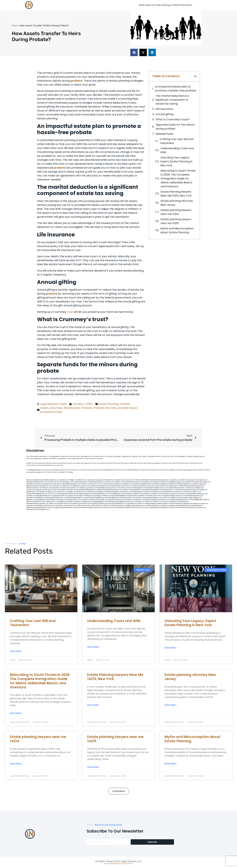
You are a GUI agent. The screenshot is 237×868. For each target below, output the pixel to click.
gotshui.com (105, 486)
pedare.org (120, 480)
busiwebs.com (97, 506)
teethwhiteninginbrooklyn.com (76, 498)
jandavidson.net (31, 508)
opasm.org (197, 504)
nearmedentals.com (42, 500)
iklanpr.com (164, 482)
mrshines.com (127, 490)
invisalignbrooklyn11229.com (201, 500)
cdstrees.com (202, 508)
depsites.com (189, 504)
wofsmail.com (43, 492)
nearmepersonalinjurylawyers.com (157, 488)
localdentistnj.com (111, 480)
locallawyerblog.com (116, 486)
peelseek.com (198, 506)
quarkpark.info (156, 508)
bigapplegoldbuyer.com (101, 502)
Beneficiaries (72, 408)
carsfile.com (166, 498)
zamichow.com (86, 484)
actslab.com (157, 482)
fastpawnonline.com (85, 494)
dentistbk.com (103, 500)
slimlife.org (158, 484)
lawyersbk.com (166, 494)
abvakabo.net (146, 480)
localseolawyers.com (169, 490)
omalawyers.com (62, 492)
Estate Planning (108, 404)
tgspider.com (31, 486)
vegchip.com (100, 480)
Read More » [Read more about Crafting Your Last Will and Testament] (16, 651)
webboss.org (84, 488)
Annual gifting (166, 114)
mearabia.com (129, 494)
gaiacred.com (88, 502)
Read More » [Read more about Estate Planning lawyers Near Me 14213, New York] (94, 705)
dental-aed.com (174, 486)
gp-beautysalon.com (61, 496)
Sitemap (107, 864)
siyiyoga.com (166, 502)
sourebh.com (195, 484)
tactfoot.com (174, 508)
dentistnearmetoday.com (98, 482)
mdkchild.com (82, 480)
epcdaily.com (147, 494)
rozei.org (103, 484)
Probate (125, 404)
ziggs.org (57, 508)
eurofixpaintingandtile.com (120, 496)
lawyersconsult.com (111, 508)
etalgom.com (72, 492)
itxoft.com (36, 510)
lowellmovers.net (95, 486)
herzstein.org (110, 484)
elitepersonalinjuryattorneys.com (175, 496)
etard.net (60, 504)
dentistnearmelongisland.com (95, 498)
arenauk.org (137, 484)
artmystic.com (139, 508)
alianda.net (38, 480)
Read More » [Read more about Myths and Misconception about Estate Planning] (171, 764)
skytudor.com (40, 484)
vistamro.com (77, 508)
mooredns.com (31, 496)
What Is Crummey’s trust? (173, 119)
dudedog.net (172, 482)
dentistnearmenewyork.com (45, 496)
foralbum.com (107, 496)
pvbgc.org (131, 506)
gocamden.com (57, 488)
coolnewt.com (107, 506)
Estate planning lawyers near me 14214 (176, 212)
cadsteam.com (92, 492)
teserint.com (79, 502)
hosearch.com (140, 500)
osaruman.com (31, 490)
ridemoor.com (197, 492)
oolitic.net (151, 484)
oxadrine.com (72, 496)
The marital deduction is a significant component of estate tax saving (172, 100)
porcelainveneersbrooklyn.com (133, 482)
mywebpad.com (75, 486)
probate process (51, 412)
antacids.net (66, 486)
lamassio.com (31, 506)
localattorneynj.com (140, 506)
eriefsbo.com (71, 502)
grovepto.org (122, 508)
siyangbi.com (62, 502)
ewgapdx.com (102, 492)
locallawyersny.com (51, 502)
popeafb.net (100, 490)
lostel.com (30, 510)
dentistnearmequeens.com (153, 490)
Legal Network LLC (131, 861)
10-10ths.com (138, 480)
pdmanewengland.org (88, 508)
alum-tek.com (157, 486)
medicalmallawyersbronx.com (178, 488)
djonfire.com (167, 506)
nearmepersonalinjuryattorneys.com (180, 500)
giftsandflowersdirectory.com (198, 494)
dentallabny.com (41, 498)
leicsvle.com (89, 506)
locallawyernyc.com (74, 500)
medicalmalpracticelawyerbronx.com (108, 488)
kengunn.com (69, 482)
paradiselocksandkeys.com (153, 498)
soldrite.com (157, 502)
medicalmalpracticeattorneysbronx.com (158, 504)
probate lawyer (128, 408)
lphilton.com (200, 488)
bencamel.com (121, 500)
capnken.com (64, 480)
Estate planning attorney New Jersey (177, 203)
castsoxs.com (179, 492)
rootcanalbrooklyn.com (117, 494)
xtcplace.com (158, 506)
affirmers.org (123, 506)
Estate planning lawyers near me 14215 (176, 221)
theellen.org (110, 492)
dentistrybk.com (134, 496)
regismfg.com (112, 500)
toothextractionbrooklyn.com (35, 502)
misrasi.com (136, 486)
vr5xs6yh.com (188, 492)
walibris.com (53, 504)
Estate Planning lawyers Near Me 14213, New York (176, 194)
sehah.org (150, 506)
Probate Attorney (105, 408)
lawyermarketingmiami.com (137, 488)
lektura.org (39, 486)
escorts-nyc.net (53, 494)
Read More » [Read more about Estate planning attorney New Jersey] (171, 705)
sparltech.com (45, 510)
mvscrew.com (85, 486)
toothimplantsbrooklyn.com (100, 494)
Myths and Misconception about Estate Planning (177, 230)
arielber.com (143, 496)
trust (70, 312)
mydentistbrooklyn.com (127, 498)
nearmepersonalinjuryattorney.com (37, 504)
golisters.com (103, 504)
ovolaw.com (141, 504)
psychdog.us (98, 496)
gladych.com (175, 484)
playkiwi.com (131, 500)
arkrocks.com (68, 504)
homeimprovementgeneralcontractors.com (122, 502)
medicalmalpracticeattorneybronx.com (192, 486)
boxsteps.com (81, 496)
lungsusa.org (95, 504)
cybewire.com (184, 494)
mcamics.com (75, 488)
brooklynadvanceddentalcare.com (37, 494)
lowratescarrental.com (192, 490)
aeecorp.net (30, 480)
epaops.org (174, 506)
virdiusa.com (92, 488)
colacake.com (139, 498)
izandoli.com (80, 506)
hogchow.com (203, 480)
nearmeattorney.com (138, 490)
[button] (134, 52)
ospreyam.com (57, 486)
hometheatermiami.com (186, 506)
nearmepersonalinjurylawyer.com (37, 482)
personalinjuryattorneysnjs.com (69, 494)
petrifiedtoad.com (185, 484)
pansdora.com (77, 504)
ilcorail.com (160, 496)
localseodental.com (168, 492)
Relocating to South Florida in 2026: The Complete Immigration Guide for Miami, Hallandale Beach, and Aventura (178, 179)
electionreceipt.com (178, 504)
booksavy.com (127, 492)
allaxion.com (192, 488)
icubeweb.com (85, 500)
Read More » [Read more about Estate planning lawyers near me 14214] (16, 764)
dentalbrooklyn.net (32, 492)
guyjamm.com (148, 482)
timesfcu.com (156, 494)
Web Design (116, 864)
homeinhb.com (53, 500)
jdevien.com (118, 492)
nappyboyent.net (42, 508)
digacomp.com (49, 484)
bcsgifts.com (64, 490)
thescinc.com (110, 482)
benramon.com (71, 506)
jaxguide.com (40, 490)
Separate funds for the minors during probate (175, 127)
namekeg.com (31, 484)
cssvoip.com (56, 490)
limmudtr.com (86, 504)
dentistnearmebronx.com (34, 488)
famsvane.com (31, 498)
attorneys (56, 408)
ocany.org (148, 508)
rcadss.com (204, 504)
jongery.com (181, 482)
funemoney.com (61, 506)
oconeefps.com (91, 480)
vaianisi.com (175, 494)
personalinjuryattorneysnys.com (46, 506)
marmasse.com (183, 508)
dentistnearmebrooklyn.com (194, 496)
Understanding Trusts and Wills (177, 150)
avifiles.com (94, 500)
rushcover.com (129, 480)
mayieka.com (198, 482)
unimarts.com (127, 486)
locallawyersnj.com (146, 486)
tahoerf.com (207, 482)
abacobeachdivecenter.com (72, 484)
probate (77, 81)
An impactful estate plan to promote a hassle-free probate (176, 89)
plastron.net (72, 490)
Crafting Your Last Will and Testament (177, 141)
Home (15, 25)
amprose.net (66, 488)
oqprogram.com (193, 480)
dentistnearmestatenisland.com (86, 490)
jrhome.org (115, 506)
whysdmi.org (180, 490)
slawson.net (61, 482)
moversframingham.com (112, 498)
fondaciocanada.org (151, 500)
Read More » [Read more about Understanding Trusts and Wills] (94, 647)
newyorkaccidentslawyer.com (118, 504)
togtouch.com (138, 494)
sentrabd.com (166, 484)
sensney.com (119, 482)
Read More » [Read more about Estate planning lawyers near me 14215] (94, 767)
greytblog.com (132, 504)
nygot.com (51, 508)
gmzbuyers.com (82, 492)
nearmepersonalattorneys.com (56, 498)
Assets (44, 408)
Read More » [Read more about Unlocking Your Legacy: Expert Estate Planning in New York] (171, 648)
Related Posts (165, 134)
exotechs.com (52, 482)
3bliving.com (90, 496)
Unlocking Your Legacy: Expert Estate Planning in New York (176, 161)
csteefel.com (183, 480)
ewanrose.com (100, 508)
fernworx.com (95, 484)
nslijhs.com (203, 484)
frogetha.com (189, 482)
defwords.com (47, 488)
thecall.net (48, 490)
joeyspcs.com (63, 500)
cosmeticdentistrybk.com (81, 482)
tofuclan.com (140, 502)
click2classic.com (163, 500)
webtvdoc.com (128, 484)
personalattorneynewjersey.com (161, 480)
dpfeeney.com (31, 500)
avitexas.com (148, 492)
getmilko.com (175, 502)
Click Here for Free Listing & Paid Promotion (165, 5)
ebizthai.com (157, 492)
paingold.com (165, 508)
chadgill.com (73, 480)
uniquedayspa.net (66, 508)
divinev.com (124, 488)
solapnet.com (174, 498)
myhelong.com (184, 502)
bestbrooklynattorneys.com (113, 490)
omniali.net (144, 484)
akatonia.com (152, 496)
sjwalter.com (203, 490)
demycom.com (47, 486)
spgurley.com (52, 492)
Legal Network (127, 864)
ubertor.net (165, 486)
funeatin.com (149, 502)
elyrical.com (58, 484)
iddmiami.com (193, 508)
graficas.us (175, 480)
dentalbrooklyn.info (138, 492)
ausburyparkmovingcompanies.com (190, 498)
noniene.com (119, 484)
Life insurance (164, 109)
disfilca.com (131, 508)
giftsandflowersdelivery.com (51, 480)
